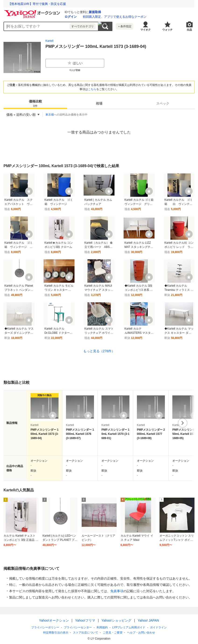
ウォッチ (167, 30)
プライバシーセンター (78, 627)
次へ (183, 423)
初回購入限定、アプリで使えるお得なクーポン (115, 17)
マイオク (146, 30)
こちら (92, 89)
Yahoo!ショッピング (116, 620)
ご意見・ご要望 (113, 633)
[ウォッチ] (29, 191)
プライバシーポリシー (45, 627)
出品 (189, 30)
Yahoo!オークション (54, 620)
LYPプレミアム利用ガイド (129, 627)
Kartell (49, 41)
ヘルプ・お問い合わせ (141, 633)
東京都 (50, 115)
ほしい (75, 63)
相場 (99, 103)
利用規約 (102, 627)
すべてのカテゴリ (83, 26)
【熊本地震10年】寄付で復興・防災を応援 (37, 4)
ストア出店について (86, 633)
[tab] (35, 103)
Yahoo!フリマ (85, 620)
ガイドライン (158, 627)
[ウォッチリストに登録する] (53, 415)
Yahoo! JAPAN (148, 620)
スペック (163, 103)
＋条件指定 (125, 26)
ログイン (71, 17)
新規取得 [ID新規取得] (95, 12)
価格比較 (35, 104)
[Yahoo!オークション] (33, 11)
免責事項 (117, 591)
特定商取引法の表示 (56, 633)
